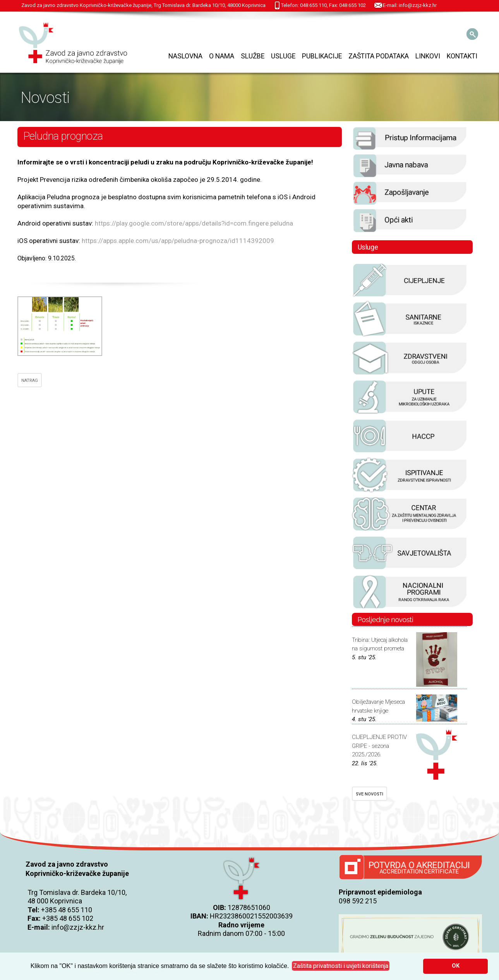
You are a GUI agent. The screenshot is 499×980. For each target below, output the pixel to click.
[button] (341, 966)
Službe (253, 56)
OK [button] (456, 966)
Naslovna (185, 56)
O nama (222, 56)
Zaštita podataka (379, 56)
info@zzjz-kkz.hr (78, 927)
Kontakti (462, 56)
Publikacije (322, 56)
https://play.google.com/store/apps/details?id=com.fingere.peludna (194, 223)
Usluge (283, 56)
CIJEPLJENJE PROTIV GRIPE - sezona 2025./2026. (379, 746)
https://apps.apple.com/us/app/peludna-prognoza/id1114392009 (178, 241)
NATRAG (30, 381)
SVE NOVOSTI (370, 794)
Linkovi (428, 56)
